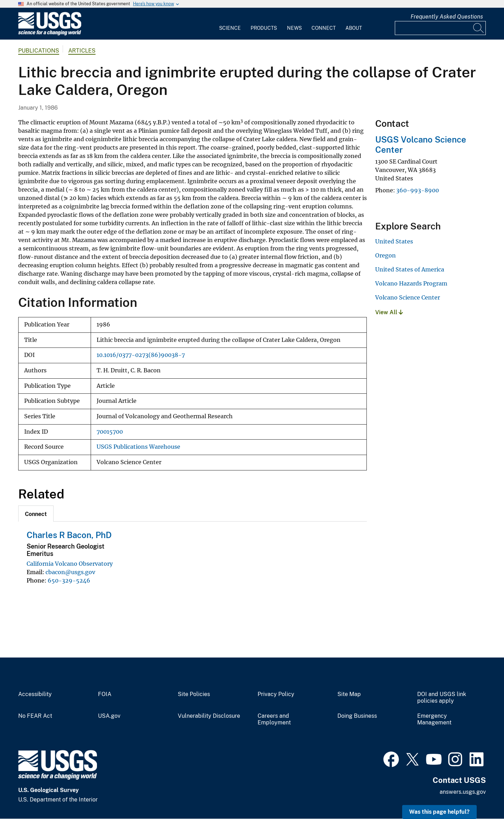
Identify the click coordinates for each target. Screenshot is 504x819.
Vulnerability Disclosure (209, 716)
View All (389, 312)
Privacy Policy (276, 694)
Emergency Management (434, 719)
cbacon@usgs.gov (70, 572)
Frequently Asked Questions (447, 17)
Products (264, 28)
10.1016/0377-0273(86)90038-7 (141, 355)
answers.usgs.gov (463, 792)
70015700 (110, 432)
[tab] (36, 514)
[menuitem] (230, 24)
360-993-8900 (418, 190)
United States (394, 241)
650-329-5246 (69, 580)
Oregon (386, 255)
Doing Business (357, 716)
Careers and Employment (274, 719)
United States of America (410, 269)
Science (230, 28)
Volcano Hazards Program (411, 283)
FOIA (105, 694)
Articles (82, 51)
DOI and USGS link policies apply (442, 698)
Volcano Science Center (408, 297)
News (294, 28)
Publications (39, 51)
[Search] (479, 28)
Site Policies (194, 694)
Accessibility (35, 694)
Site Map (349, 694)
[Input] (440, 28)
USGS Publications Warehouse (138, 447)
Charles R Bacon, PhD (69, 535)
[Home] (50, 34)
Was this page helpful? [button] (439, 812)
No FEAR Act (35, 716)
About (354, 28)
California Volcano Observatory (70, 564)
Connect (324, 28)
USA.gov (109, 716)
